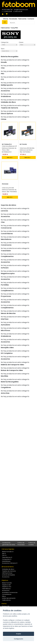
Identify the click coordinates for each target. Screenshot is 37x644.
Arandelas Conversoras (10, 592)
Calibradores (6, 600)
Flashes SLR (6, 606)
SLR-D (4, 554)
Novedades (13, 19)
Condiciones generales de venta (9, 544)
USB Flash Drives (7, 573)
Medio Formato (7, 583)
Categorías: (5, 42)
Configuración (18, 639)
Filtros (4, 596)
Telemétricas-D (7, 557)
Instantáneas (6, 561)
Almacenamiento (8, 567)
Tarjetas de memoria (9, 571)
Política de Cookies (32, 544)
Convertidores (7, 594)
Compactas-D (7, 559)
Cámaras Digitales (8, 549)
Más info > (10, 157)
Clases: (21, 42)
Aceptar (18, 634)
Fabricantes (22, 19)
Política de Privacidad (21, 544)
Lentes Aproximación (9, 598)
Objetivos (5, 580)
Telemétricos (6, 589)
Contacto (31, 19)
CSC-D (4, 555)
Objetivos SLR (6, 585)
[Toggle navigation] (5, 22)
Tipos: (3, 49)
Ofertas (6, 19)
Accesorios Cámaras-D (10, 563)
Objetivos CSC (7, 587)
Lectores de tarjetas (8, 575)
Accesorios (6, 577)
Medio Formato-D (8, 552)
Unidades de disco (8, 569)
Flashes (4, 604)
